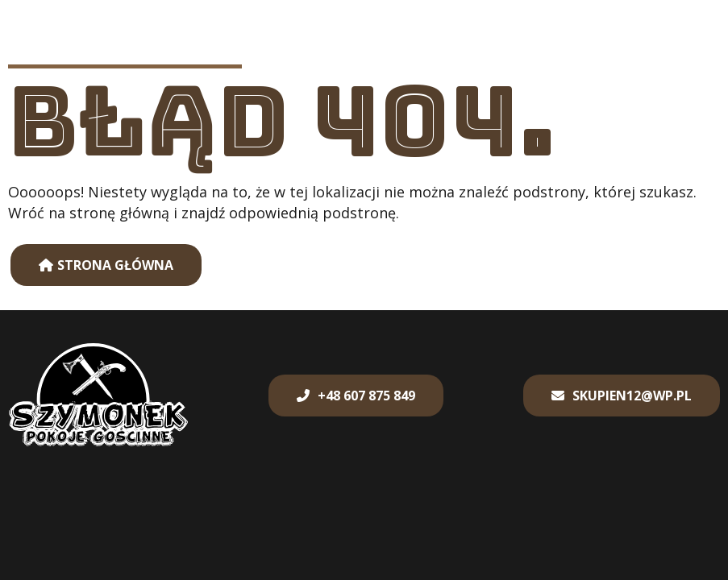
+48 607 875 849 (366, 396)
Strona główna (115, 265)
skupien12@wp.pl (632, 396)
